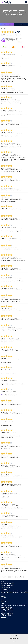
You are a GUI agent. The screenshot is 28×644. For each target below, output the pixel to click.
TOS (14, 642)
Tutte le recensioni (5, 587)
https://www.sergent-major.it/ (8, 583)
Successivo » (19, 577)
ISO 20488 (20, 42)
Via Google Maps (5, 619)
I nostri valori (14, 639)
